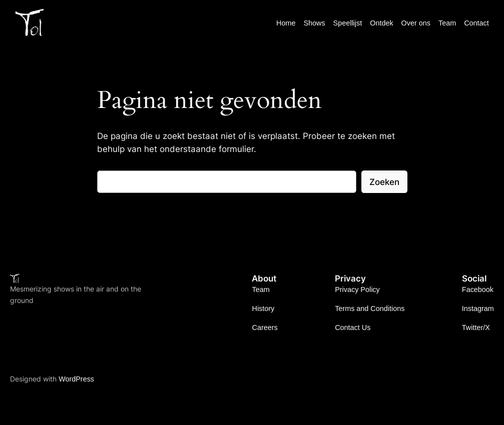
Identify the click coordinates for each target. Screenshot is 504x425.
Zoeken (384, 182)
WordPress (76, 379)
